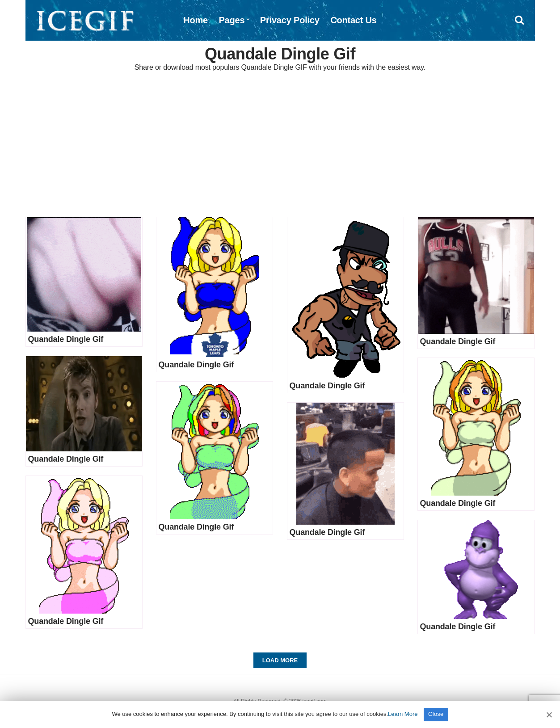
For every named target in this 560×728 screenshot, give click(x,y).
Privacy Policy (290, 20)
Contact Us (354, 20)
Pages (232, 20)
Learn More (403, 714)
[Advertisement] (280, 145)
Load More (280, 660)
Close (436, 714)
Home (196, 20)
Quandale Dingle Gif (66, 339)
